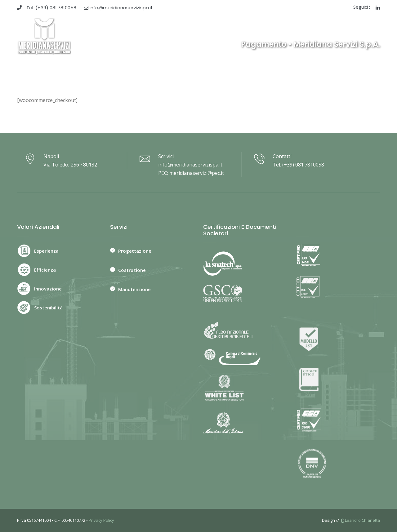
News (286, 28)
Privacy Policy (101, 520)
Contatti (308, 28)
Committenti (217, 28)
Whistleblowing (341, 28)
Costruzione (132, 270)
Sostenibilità (48, 308)
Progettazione (135, 251)
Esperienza (46, 251)
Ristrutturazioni (256, 28)
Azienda (167, 28)
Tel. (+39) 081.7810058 (47, 8)
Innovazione (48, 289)
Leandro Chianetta (360, 520)
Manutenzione (134, 289)
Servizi (189, 28)
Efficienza (45, 270)
